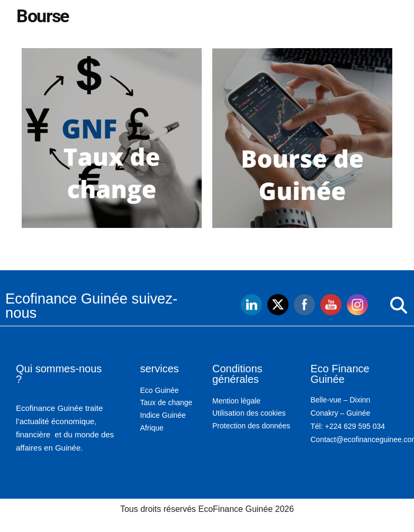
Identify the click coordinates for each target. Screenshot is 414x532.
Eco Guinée (160, 390)
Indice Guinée (163, 415)
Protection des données (251, 426)
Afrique (152, 428)
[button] (377, 306)
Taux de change (166, 402)
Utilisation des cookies (249, 413)
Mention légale (236, 401)
